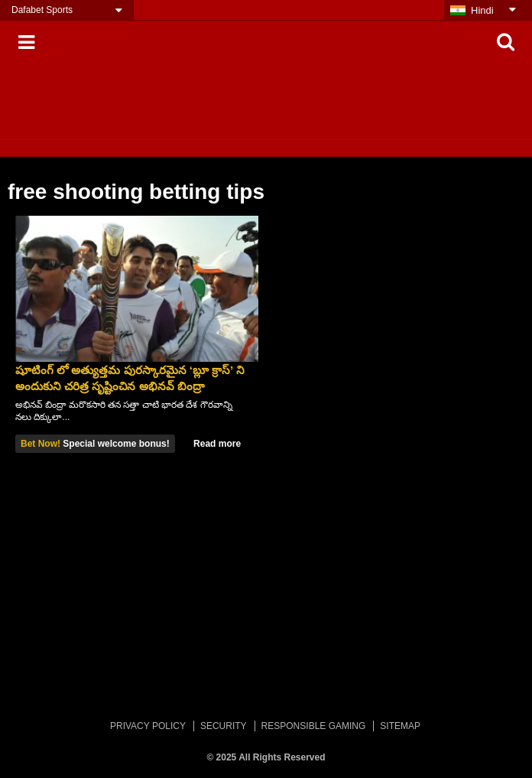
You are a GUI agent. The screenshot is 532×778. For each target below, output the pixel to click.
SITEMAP (400, 726)
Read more (217, 444)
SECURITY (224, 726)
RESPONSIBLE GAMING (314, 726)
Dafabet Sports (42, 10)
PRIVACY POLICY (148, 726)
